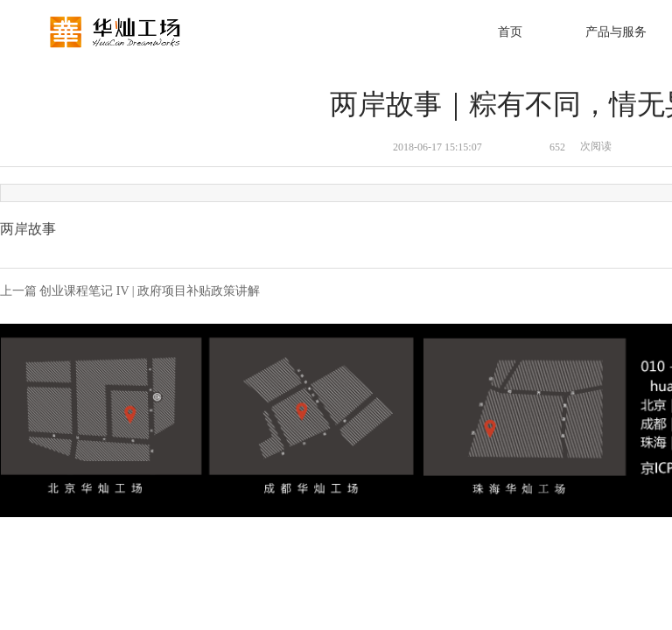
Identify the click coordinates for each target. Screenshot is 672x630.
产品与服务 (616, 32)
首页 (510, 32)
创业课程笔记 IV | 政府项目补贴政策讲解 (150, 291)
